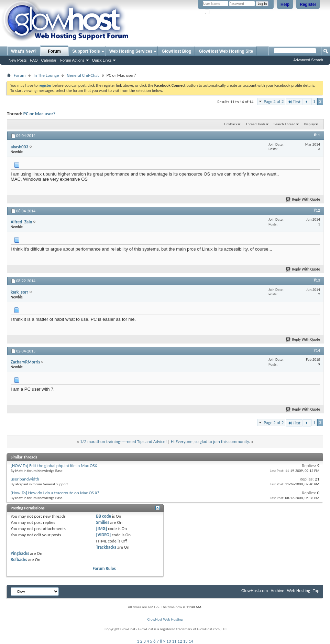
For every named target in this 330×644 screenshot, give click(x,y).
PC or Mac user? (39, 114)
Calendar (49, 60)
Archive (277, 590)
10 (169, 641)
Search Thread (285, 124)
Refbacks (19, 559)
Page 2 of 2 (274, 101)
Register (308, 4)
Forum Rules (104, 568)
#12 (317, 210)
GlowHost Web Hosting (165, 619)
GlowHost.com (255, 590)
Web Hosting (299, 590)
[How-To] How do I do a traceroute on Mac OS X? (55, 493)
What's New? (24, 51)
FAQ (34, 60)
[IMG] (102, 529)
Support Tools (86, 51)
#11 (317, 135)
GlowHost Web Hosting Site (226, 51)
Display (309, 124)
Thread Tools (256, 124)
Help (285, 4)
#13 (317, 280)
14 (191, 641)
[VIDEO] (104, 535)
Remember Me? (220, 12)
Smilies (103, 522)
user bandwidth (25, 479)
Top (316, 590)
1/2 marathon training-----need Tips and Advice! (123, 441)
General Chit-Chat (83, 75)
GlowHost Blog (176, 51)
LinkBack (231, 124)
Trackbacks (106, 547)
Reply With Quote (303, 199)
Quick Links (102, 60)
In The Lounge (46, 75)
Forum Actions (72, 60)
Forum (54, 51)
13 (185, 641)
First (294, 102)
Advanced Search (308, 60)
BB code (104, 516)
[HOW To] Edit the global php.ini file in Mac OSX (54, 466)
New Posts (18, 60)
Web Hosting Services (131, 51)
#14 (317, 350)
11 (174, 641)
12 (180, 641)
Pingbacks (20, 553)
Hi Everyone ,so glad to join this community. (210, 441)
